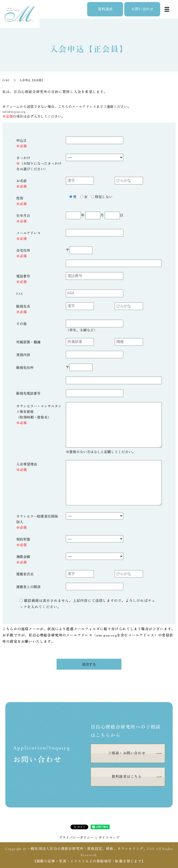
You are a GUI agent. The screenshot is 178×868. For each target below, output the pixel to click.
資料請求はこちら (127, 777)
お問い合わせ (142, 9)
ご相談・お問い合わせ (127, 753)
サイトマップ (109, 838)
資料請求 (105, 9)
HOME (6, 80)
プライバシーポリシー (76, 838)
